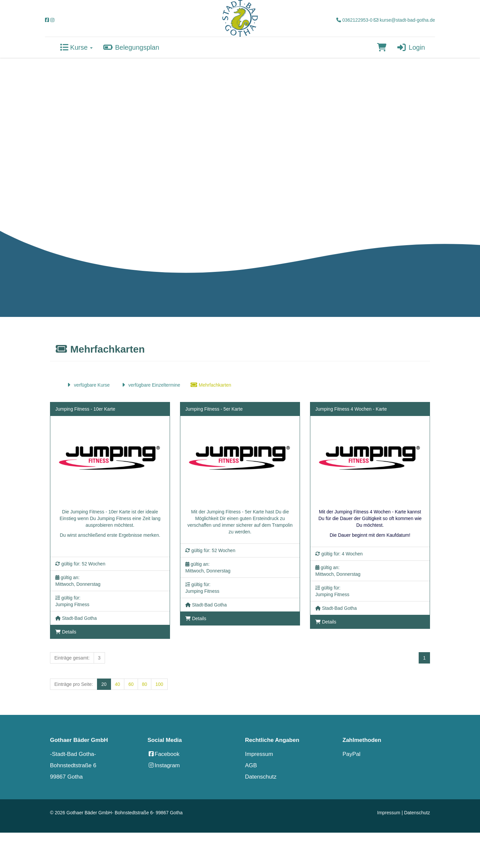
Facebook (164, 754)
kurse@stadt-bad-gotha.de (404, 20)
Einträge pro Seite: (74, 684)
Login (411, 47)
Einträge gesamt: (72, 658)
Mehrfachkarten (211, 385)
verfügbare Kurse (87, 385)
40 (118, 684)
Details (66, 632)
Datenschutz (261, 777)
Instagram (164, 765)
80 (145, 684)
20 (104, 684)
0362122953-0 (354, 20)
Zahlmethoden (362, 740)
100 (159, 684)
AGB (251, 765)
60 (131, 684)
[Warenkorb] (382, 47)
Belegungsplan (131, 47)
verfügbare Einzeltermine (150, 385)
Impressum (259, 754)
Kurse (76, 47)
